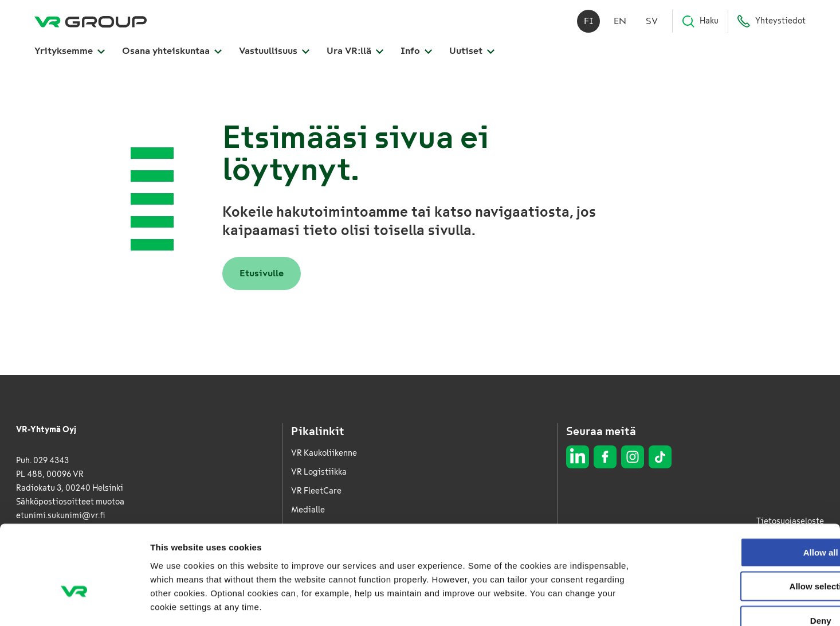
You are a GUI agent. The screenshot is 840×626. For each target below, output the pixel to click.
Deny (745, 552)
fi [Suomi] (589, 23)
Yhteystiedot (771, 23)
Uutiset (472, 52)
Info (416, 52)
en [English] (620, 23)
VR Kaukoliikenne (324, 453)
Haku (700, 23)
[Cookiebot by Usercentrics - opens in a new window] (74, 604)
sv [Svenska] (652, 23)
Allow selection (744, 519)
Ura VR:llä (355, 52)
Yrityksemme (70, 52)
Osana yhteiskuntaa (172, 52)
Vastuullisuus (274, 52)
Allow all (745, 484)
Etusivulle (262, 273)
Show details (601, 603)
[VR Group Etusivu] (91, 23)
